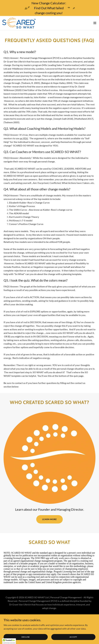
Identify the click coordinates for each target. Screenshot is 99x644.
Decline (26, 637)
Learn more (49, 519)
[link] (19, 23)
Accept (73, 637)
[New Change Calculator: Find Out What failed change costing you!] (49, 8)
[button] (95, 23)
